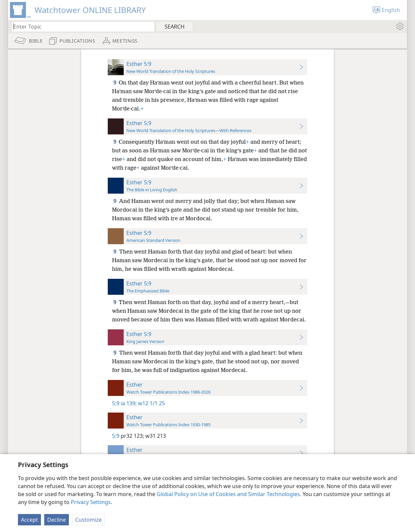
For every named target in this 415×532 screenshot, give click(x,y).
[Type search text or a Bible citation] (80, 26)
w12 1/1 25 (151, 403)
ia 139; (129, 403)
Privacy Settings (91, 502)
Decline (57, 520)
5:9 (116, 403)
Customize (88, 520)
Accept (29, 520)
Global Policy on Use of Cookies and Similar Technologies (228, 494)
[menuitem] (400, 26)
